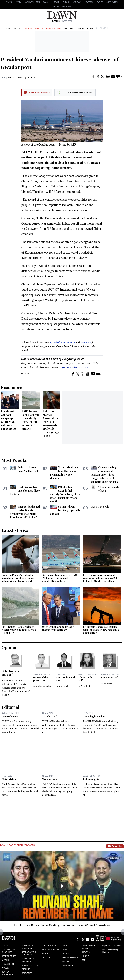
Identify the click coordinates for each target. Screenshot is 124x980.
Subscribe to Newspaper (28, 947)
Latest (18, 28)
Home (9, 28)
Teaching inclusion (94, 717)
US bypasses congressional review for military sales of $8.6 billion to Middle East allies (101, 578)
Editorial (10, 707)
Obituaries (67, 6)
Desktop (46, 958)
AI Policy (6, 960)
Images (46, 2)
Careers (55, 6)
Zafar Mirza (107, 683)
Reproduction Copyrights (29, 954)
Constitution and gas (65, 679)
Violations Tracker (33, 28)
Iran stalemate (10, 717)
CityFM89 (77, 2)
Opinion (80, 28)
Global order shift (86, 679)
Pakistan (68, 28)
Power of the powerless (41, 679)
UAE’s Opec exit (100, 507)
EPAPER (9, 2)
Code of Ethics (9, 956)
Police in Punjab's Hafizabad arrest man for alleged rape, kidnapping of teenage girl (18, 578)
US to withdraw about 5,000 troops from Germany (58, 628)
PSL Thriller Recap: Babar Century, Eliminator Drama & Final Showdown (62, 925)
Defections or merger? (11, 673)
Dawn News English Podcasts (18, 845)
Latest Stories (15, 530)
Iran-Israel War (53, 28)
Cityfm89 (86, 952)
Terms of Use (8, 964)
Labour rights (91, 779)
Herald (56, 2)
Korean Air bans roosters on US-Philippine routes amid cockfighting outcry (61, 578)
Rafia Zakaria (85, 686)
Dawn (65, 946)
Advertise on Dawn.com (28, 960)
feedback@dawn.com (75, 367)
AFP (3, 78)
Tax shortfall (50, 717)
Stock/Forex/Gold (51, 950)
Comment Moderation (7, 973)
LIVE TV (18, 2)
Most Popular (15, 460)
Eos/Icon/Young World (90, 947)
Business (91, 28)
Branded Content (30, 965)
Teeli (84, 960)
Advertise (89, 2)
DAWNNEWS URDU (32, 2)
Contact (6, 946)
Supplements (112, 2)
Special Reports (70, 958)
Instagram (69, 342)
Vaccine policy (51, 779)
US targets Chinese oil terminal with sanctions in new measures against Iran (101, 630)
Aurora (66, 2)
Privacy (5, 968)
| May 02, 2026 (62, 21)
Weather (46, 954)
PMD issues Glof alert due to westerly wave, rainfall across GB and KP (31, 420)
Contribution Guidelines (8, 951)
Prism (65, 950)
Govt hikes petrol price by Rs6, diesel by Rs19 (25, 491)
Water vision (9, 779)
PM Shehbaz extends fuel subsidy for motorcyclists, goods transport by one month (65, 494)
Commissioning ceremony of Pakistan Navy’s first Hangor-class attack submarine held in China (104, 475)
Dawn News (67, 965)
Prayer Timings (49, 946)
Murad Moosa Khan (43, 686)
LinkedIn (57, 342)
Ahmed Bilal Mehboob (12, 681)
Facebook (86, 342)
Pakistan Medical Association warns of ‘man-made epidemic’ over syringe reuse (51, 423)
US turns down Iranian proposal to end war (65, 510)
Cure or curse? (110, 677)
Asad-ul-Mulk (62, 686)
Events (100, 2)
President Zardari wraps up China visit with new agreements (9, 420)
